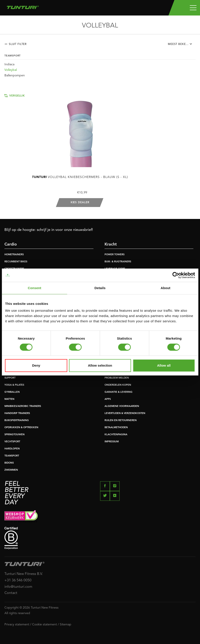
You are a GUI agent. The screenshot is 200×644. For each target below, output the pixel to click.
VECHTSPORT (12, 442)
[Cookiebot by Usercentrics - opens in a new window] (176, 275)
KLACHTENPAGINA (116, 435)
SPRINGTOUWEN (15, 435)
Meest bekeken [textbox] (180, 44)
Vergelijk (15, 96)
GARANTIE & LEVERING (118, 392)
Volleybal (11, 70)
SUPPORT (10, 378)
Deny (36, 365)
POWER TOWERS (115, 255)
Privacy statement (17, 625)
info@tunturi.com (18, 587)
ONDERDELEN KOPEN (118, 385)
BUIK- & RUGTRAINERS (118, 262)
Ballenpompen (15, 75)
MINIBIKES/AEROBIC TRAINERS (23, 406)
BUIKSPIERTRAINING (17, 421)
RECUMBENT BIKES (16, 262)
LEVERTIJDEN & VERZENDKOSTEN (125, 413)
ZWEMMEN (11, 470)
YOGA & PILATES (14, 385)
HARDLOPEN (12, 449)
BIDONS (9, 463)
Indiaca (9, 64)
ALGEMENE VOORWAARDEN (122, 406)
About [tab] (165, 288)
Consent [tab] (34, 288)
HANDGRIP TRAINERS (17, 413)
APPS (108, 399)
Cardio (11, 244)
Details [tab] (100, 288)
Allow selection (100, 365)
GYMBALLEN (12, 392)
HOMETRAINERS (14, 255)
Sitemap (66, 625)
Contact (11, 593)
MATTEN (9, 399)
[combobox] (182, 45)
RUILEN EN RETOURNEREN (121, 421)
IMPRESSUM (112, 442)
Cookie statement (45, 625)
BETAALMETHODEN (116, 428)
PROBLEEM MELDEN (117, 378)
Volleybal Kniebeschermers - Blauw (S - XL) (80, 177)
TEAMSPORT (12, 456)
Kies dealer (80, 203)
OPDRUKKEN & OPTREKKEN (21, 428)
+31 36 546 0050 (18, 580)
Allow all (164, 365)
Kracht (111, 244)
